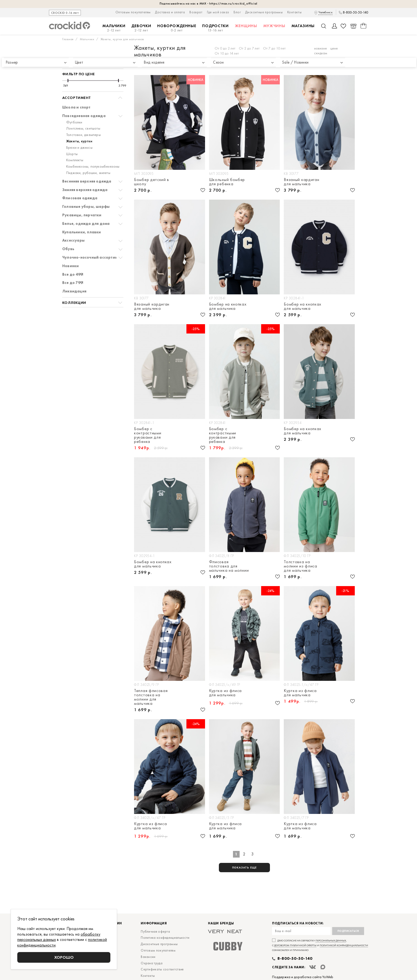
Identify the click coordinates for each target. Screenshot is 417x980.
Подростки (215, 28)
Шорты (72, 139)
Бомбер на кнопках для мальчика (228, 306)
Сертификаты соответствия (162, 969)
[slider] (68, 65)
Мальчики (114, 28)
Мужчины (274, 26)
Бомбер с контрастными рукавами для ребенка (148, 435)
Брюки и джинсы (79, 132)
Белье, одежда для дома (86, 209)
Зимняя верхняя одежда (85, 175)
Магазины (303, 26)
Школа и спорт (76, 92)
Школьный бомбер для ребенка (227, 182)
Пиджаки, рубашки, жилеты (88, 158)
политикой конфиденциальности (344, 945)
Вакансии (148, 957)
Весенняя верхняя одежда (87, 166)
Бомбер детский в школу (152, 182)
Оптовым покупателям (133, 12)
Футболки (74, 107)
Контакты (294, 12)
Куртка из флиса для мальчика (226, 693)
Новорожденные (177, 28)
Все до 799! (73, 268)
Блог (237, 12)
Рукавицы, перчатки (82, 200)
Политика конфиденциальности (165, 938)
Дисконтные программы (264, 12)
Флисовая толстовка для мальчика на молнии (229, 566)
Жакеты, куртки (79, 126)
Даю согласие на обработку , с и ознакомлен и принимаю (320, 945)
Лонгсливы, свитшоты (83, 113)
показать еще (245, 867)
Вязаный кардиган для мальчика (301, 182)
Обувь (68, 234)
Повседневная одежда (84, 101)
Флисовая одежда (80, 183)
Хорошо (64, 957)
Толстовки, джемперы (84, 120)
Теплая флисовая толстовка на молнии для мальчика (151, 697)
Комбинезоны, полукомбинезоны (93, 151)
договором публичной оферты (295, 945)
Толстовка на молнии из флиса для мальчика (301, 566)
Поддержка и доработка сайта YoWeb (303, 977)
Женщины (246, 26)
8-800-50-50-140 (355, 13)
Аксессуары (73, 225)
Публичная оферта (155, 931)
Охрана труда (152, 963)
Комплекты (75, 145)
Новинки (70, 251)
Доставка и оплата (170, 12)
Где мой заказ (218, 12)
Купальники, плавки (82, 217)
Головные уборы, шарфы (86, 192)
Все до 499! (73, 259)
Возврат (196, 12)
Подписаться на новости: (298, 923)
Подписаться (348, 931)
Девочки (141, 28)
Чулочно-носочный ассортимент (93, 242)
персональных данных (331, 940)
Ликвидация (74, 276)
